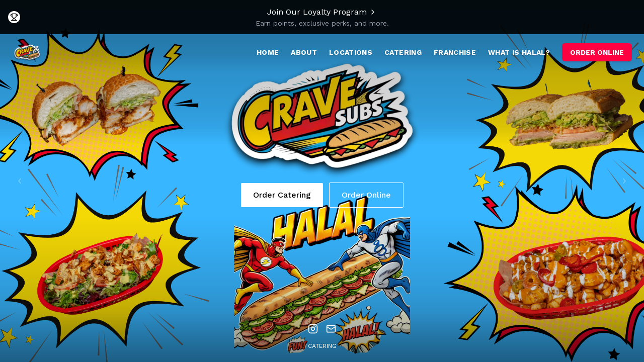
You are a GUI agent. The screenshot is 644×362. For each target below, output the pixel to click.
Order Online (366, 195)
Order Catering (282, 195)
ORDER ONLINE (597, 52)
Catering (322, 346)
